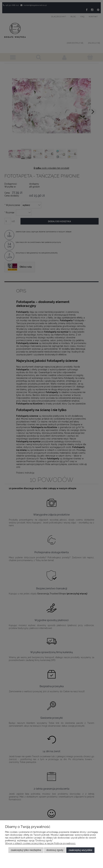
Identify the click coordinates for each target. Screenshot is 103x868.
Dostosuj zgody (55, 850)
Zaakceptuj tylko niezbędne (26, 850)
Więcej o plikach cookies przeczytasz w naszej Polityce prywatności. (40, 843)
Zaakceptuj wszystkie (80, 850)
